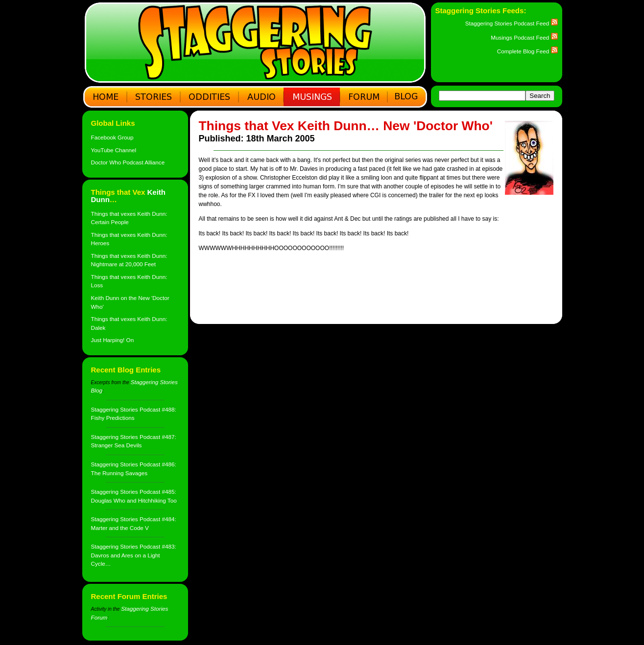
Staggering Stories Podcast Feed (512, 23)
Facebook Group (112, 137)
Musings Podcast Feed (524, 37)
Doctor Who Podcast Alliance (128, 162)
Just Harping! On (113, 340)
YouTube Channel (114, 150)
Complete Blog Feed (527, 51)
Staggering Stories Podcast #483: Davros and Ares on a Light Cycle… (134, 555)
